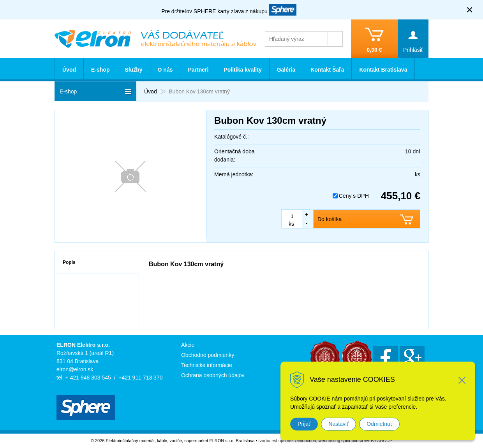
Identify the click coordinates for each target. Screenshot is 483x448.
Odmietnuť (379, 424)
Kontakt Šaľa (327, 70)
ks (291, 224)
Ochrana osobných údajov (213, 375)
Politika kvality (242, 70)
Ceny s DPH (354, 196)
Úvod (69, 70)
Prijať (304, 424)
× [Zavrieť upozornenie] (470, 10)
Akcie (188, 345)
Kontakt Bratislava (383, 70)
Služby (133, 70)
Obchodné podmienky (208, 355)
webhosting (330, 441)
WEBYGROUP (378, 441)
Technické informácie (207, 365)
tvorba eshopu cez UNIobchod (287, 441)
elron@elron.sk (75, 369)
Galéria (286, 70)
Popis (69, 262)
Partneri (198, 70)
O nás (165, 70)
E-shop (100, 70)
